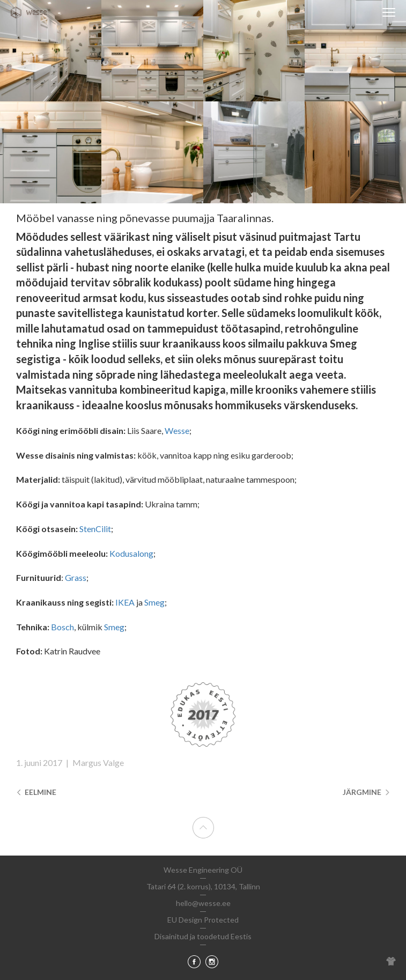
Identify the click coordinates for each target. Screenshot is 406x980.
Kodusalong (131, 553)
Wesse (177, 430)
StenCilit (95, 529)
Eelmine (36, 792)
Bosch (62, 627)
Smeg (154, 602)
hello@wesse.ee (203, 903)
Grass (76, 577)
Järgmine (366, 792)
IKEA (125, 602)
